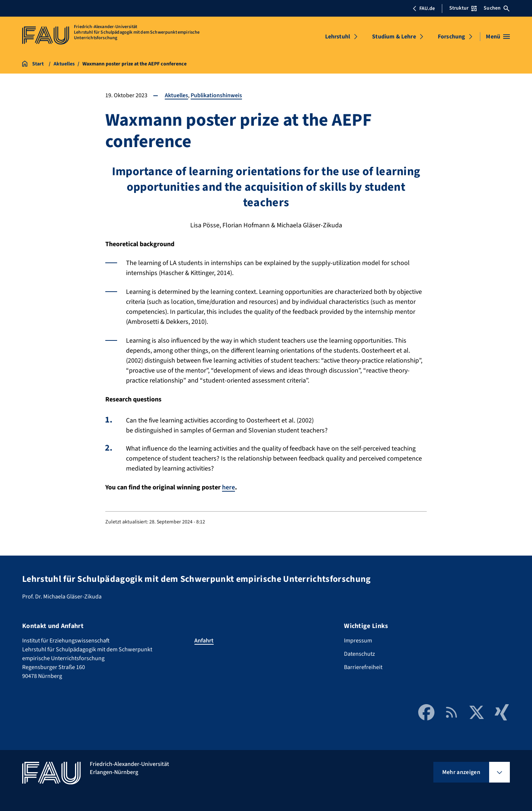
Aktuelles (176, 95)
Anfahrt (204, 640)
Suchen (497, 8)
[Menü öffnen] (498, 37)
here (229, 487)
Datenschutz (359, 654)
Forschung (451, 37)
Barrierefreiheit (363, 667)
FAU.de (424, 9)
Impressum (358, 640)
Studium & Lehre (394, 37)
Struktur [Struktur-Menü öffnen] (463, 8)
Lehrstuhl (338, 37)
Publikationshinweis (216, 95)
